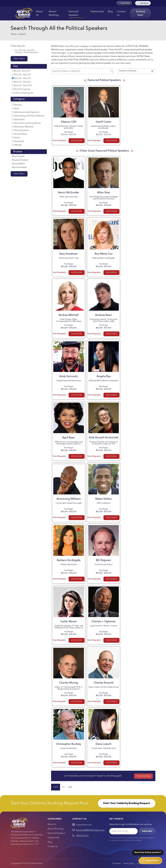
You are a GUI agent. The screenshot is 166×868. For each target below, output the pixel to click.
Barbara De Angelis (69, 560)
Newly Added (18, 164)
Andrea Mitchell (69, 315)
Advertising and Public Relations (28, 116)
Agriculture (18, 119)
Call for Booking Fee (23, 93)
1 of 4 (56, 787)
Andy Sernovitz (69, 376)
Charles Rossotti (104, 683)
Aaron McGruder (69, 193)
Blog (110, 12)
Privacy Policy (129, 863)
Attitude (17, 145)
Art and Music (19, 134)
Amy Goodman (69, 254)
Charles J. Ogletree (104, 622)
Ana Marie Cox (103, 254)
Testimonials (97, 12)
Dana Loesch (103, 744)
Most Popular (18, 156)
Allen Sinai (104, 193)
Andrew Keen (104, 315)
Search (22, 34)
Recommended (19, 167)
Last (70, 787)
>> (63, 787)
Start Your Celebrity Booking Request (127, 803)
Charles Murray (69, 683)
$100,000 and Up (21, 89)
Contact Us (121, 13)
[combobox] (136, 71)
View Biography (59, 140)
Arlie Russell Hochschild (104, 438)
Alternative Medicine (23, 127)
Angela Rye (104, 376)
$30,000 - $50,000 (21, 82)
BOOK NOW (77, 141)
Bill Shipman (104, 560)
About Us (39, 13)
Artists (16, 138)
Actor (16, 109)
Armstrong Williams (69, 499)
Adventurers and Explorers (26, 112)
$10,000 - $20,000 (21, 75)
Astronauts (18, 141)
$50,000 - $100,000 (22, 86)
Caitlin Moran (69, 622)
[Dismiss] (139, 857)
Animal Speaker (20, 130)
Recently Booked (20, 160)
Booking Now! (140, 13)
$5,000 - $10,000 (21, 71)
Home (13, 34)
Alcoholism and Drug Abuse (26, 123)
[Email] (123, 831)
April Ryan (69, 438)
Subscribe (147, 831)
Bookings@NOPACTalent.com (90, 830)
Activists (17, 105)
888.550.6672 (82, 836)
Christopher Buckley (69, 744)
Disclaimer (117, 863)
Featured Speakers (73, 13)
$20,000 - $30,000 (21, 78)
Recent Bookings (54, 13)
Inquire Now (150, 861)
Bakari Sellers (104, 499)
